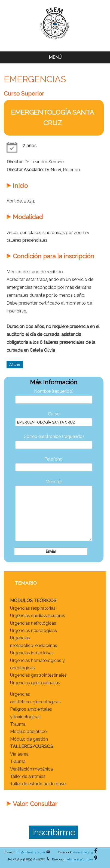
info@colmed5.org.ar (30, 852)
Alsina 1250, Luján (80, 859)
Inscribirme (54, 832)
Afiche (15, 364)
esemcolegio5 (83, 852)
